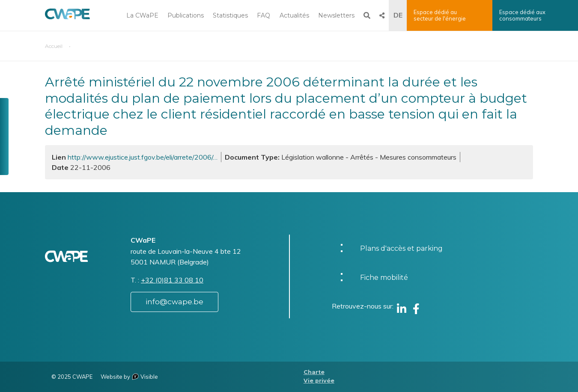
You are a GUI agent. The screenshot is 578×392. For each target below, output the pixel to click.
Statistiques (230, 15)
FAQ (264, 15)
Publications (186, 15)
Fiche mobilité (384, 278)
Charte (314, 372)
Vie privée (319, 381)
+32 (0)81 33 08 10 (172, 280)
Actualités (294, 15)
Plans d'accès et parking (401, 248)
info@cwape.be (174, 302)
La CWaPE (142, 15)
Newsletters (336, 15)
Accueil (54, 46)
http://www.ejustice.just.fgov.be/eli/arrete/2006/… (143, 157)
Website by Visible (129, 377)
